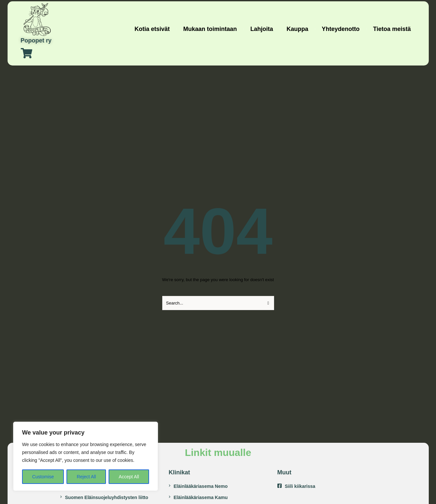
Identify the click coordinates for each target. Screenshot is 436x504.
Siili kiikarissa (300, 486)
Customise (43, 477)
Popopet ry (36, 41)
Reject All (86, 477)
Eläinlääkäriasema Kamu (201, 497)
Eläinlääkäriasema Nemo (201, 486)
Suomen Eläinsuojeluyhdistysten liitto (107, 497)
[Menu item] (152, 29)
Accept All (129, 477)
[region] (86, 456)
